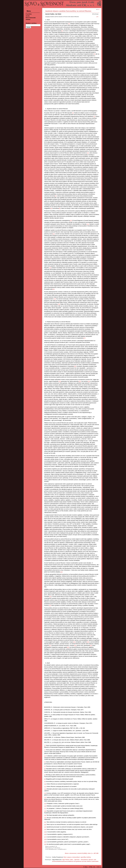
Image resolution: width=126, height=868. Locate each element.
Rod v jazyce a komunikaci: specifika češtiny (77, 857)
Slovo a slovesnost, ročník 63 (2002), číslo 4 (78, 853)
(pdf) (97, 17)
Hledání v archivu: (31, 23)
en (97, 9)
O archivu (29, 14)
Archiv (28, 16)
